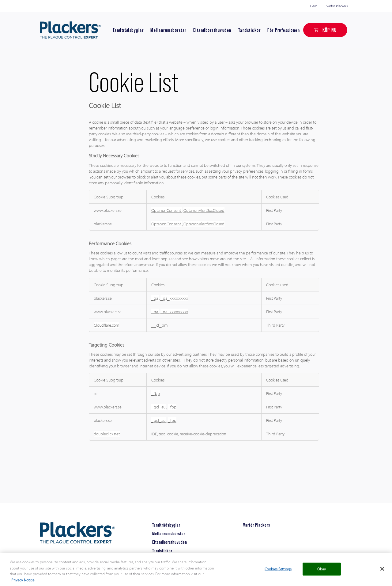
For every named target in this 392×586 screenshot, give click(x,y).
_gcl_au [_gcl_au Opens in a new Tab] (159, 407)
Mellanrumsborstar (168, 30)
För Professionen (284, 30)
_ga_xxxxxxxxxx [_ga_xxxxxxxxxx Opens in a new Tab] (174, 298)
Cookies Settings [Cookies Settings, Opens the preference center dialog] (278, 572)
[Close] (382, 572)
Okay (322, 572)
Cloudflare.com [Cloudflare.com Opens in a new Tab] (106, 325)
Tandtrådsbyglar (128, 30)
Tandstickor (250, 30)
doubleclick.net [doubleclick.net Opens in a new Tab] (107, 434)
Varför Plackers (337, 6)
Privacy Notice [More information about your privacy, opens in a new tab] (23, 583)
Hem (314, 6)
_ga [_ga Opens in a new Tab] (155, 298)
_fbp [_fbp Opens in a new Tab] (156, 393)
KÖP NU (330, 30)
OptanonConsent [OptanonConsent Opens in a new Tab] (167, 210)
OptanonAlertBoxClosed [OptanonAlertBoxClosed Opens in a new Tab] (204, 210)
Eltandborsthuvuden (212, 30)
